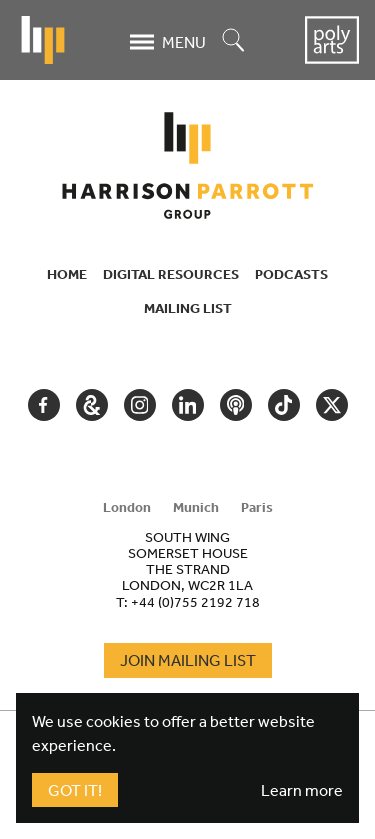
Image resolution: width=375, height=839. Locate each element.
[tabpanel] (188, 569)
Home (67, 274)
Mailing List (188, 308)
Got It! (75, 790)
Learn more (302, 790)
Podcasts (291, 274)
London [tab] (127, 507)
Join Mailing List (188, 660)
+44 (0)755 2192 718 (195, 602)
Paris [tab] (257, 507)
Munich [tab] (196, 507)
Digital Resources (171, 274)
